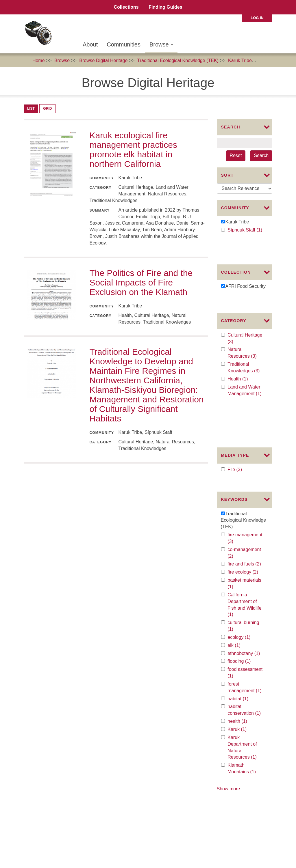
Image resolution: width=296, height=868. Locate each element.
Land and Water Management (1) (246, 364)
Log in (257, 18)
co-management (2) (244, 484)
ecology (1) (246, 569)
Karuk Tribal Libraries (248, 756)
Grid (47, 109)
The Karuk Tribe (27, 807)
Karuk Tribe (240, 60)
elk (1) (240, 577)
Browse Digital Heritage (103, 60)
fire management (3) (245, 470)
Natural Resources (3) (246, 326)
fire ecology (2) (246, 504)
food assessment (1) (245, 604)
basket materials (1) (244, 515)
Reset (236, 155)
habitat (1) (245, 630)
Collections (126, 7)
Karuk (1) (243, 661)
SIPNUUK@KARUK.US (251, 831)
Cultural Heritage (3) (245, 312)
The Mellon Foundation (34, 800)
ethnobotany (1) (246, 585)
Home (39, 60)
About (90, 44)
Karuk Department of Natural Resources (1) (246, 679)
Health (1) (244, 352)
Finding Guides (165, 7)
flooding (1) (246, 593)
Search (261, 155)
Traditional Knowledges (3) (246, 341)
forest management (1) (246, 619)
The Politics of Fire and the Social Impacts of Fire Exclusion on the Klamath (141, 282)
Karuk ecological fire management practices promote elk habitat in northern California (133, 150)
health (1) (244, 653)
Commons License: (25, 827)
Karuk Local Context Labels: (34, 833)
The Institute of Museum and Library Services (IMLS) (65, 794)
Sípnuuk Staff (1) (246, 230)
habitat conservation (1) (246, 642)
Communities (124, 44)
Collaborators (167, 743)
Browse (161, 44)
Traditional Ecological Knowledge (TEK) (178, 60)
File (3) (240, 406)
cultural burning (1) (243, 557)
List (31, 109)
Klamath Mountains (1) (246, 700)
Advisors (140, 743)
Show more (229, 720)
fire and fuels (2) (246, 495)
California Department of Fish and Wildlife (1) (244, 536)
